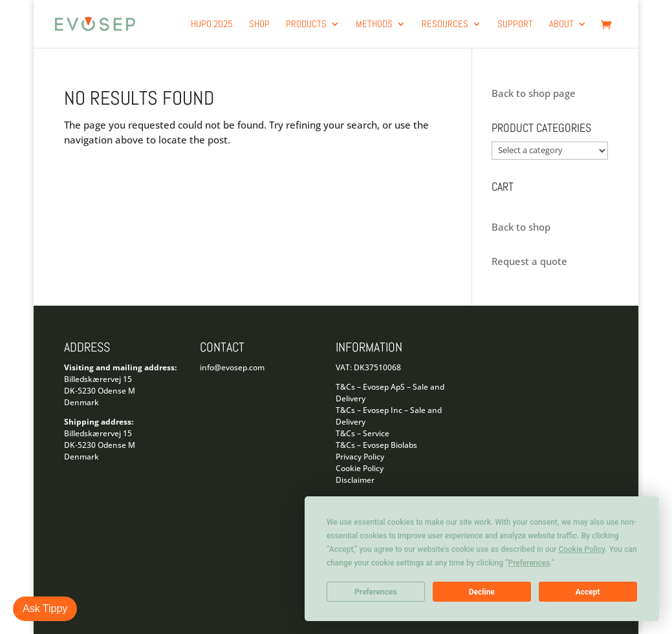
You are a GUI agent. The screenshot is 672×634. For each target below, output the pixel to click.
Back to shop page (534, 93)
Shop (259, 25)
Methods (374, 25)
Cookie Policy (360, 468)
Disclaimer (355, 480)
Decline (482, 592)
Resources (445, 25)
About (561, 25)
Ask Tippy (45, 608)
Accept (588, 592)
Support (515, 25)
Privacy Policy (360, 457)
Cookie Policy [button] (581, 549)
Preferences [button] (529, 563)
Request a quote (529, 261)
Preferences (376, 592)
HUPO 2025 (212, 25)
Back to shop (521, 227)
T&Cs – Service (363, 433)
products (306, 25)
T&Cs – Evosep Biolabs (376, 445)
